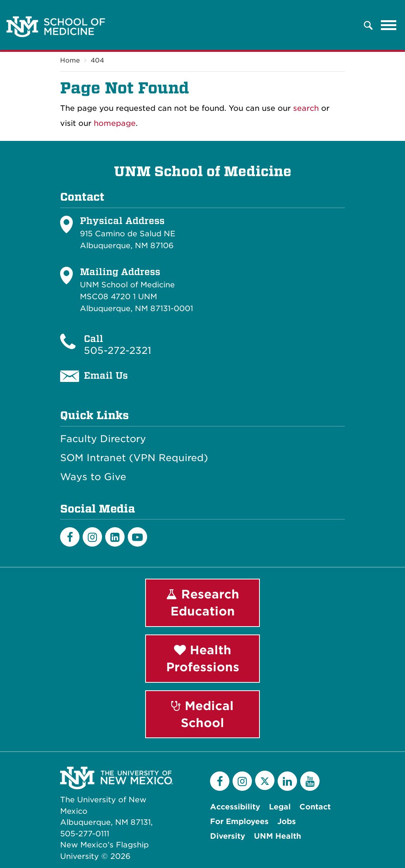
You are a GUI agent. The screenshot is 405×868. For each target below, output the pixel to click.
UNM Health (277, 836)
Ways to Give (93, 477)
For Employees (239, 821)
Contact (315, 807)
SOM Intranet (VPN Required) (134, 458)
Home (70, 60)
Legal (280, 807)
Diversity (228, 836)
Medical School (202, 714)
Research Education (203, 603)
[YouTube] (310, 781)
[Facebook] (70, 537)
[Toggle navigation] (389, 25)
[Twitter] (265, 780)
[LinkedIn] (115, 537)
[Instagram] (92, 537)
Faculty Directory (103, 439)
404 (97, 60)
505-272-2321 (117, 350)
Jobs (287, 821)
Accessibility (235, 807)
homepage (115, 123)
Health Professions (203, 658)
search (306, 108)
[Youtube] (137, 537)
